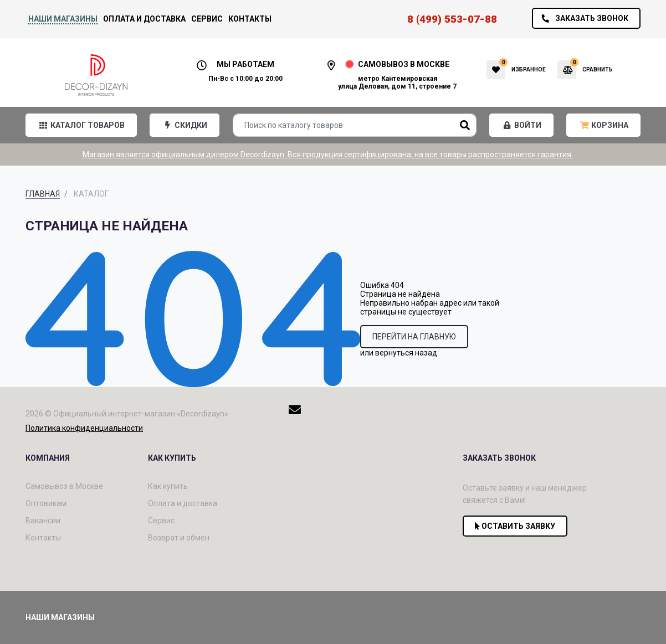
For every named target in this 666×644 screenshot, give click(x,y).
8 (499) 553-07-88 (452, 19)
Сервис (207, 19)
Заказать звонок (582, 18)
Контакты (250, 19)
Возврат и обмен (179, 538)
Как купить (168, 486)
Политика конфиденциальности (84, 428)
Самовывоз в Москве (64, 486)
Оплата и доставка (144, 19)
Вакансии (43, 521)
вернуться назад (406, 353)
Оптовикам (46, 503)
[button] (81, 125)
